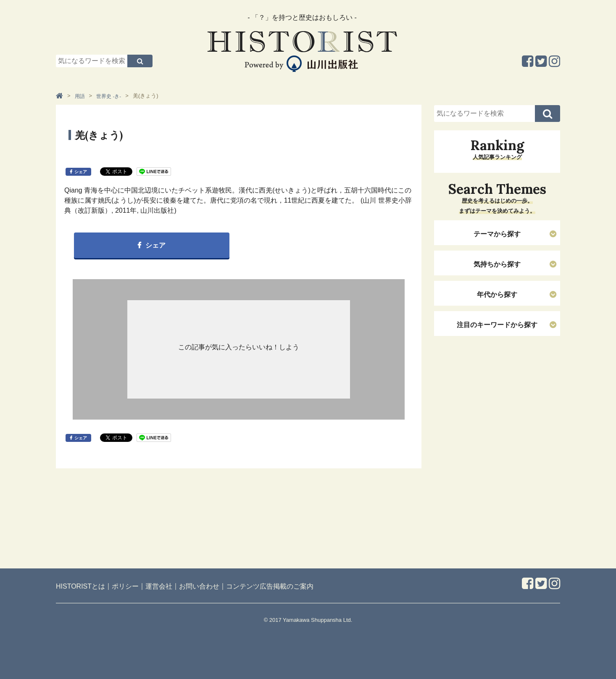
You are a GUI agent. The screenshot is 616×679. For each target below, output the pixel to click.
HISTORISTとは (80, 586)
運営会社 (159, 586)
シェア (81, 172)
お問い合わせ (199, 586)
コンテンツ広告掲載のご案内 (270, 586)
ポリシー (125, 586)
